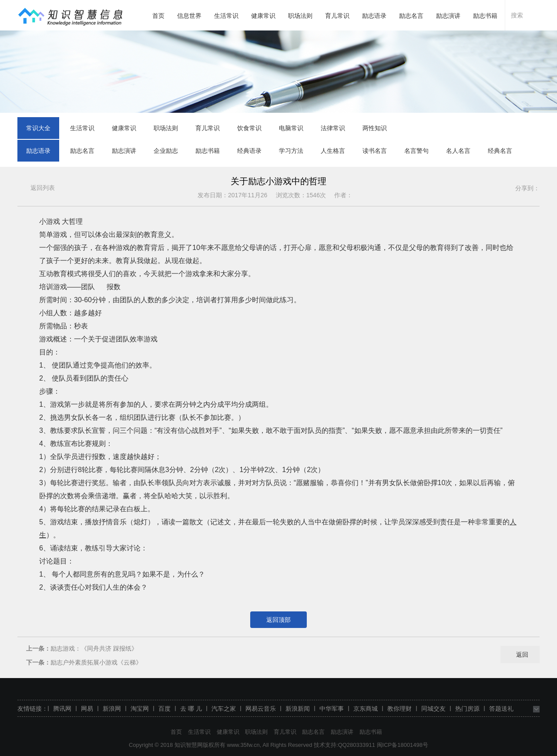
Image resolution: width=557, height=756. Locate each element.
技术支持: (326, 745)
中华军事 (332, 709)
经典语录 (249, 151)
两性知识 (375, 128)
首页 (158, 16)
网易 (87, 709)
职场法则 (300, 16)
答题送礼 (501, 709)
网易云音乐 (261, 709)
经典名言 (500, 151)
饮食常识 (249, 128)
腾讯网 (62, 709)
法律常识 (333, 128)
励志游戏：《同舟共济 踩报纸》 (94, 648)
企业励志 (166, 151)
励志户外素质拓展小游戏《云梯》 (96, 662)
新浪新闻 (298, 709)
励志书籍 (485, 16)
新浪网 (112, 709)
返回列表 (43, 188)
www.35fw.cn (243, 745)
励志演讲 (448, 16)
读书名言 (375, 151)
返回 (522, 655)
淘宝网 (140, 709)
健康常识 (263, 16)
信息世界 (189, 16)
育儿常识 (337, 16)
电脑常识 (291, 128)
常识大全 (38, 128)
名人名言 (458, 151)
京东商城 (366, 709)
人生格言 (333, 151)
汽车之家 (224, 709)
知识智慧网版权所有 (200, 745)
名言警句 (416, 151)
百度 (164, 709)
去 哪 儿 (191, 709)
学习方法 (291, 151)
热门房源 (467, 709)
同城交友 (433, 709)
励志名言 (411, 16)
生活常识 (226, 16)
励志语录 (374, 16)
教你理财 (399, 709)
